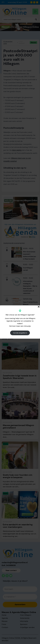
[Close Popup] (39, 307)
